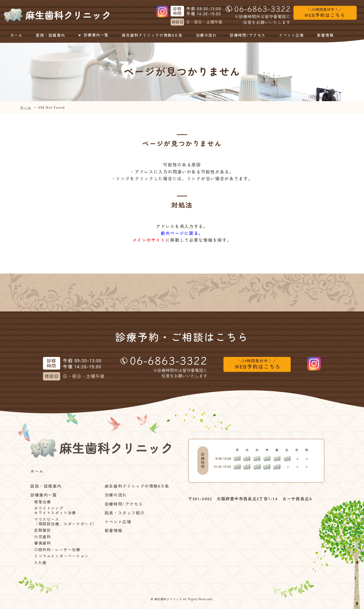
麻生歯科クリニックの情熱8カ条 (152, 35)
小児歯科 (42, 537)
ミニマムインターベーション (61, 556)
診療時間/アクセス (248, 35)
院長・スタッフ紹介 (125, 513)
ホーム (16, 35)
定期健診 (42, 530)
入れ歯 (40, 562)
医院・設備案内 (49, 35)
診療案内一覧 (92, 35)
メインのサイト (149, 240)
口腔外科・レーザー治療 (57, 550)
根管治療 (42, 502)
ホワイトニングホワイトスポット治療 (55, 510)
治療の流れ (207, 35)
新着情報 (326, 35)
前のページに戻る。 (182, 233)
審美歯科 (42, 543)
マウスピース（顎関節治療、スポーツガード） (66, 522)
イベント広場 (292, 35)
